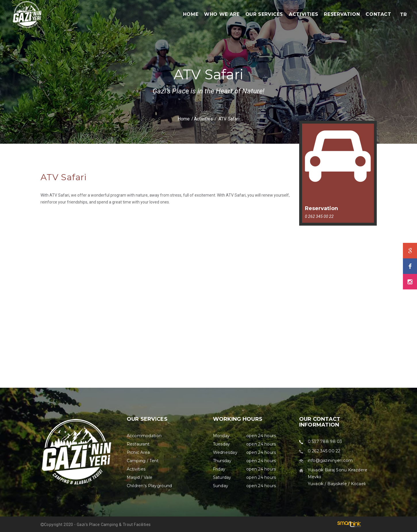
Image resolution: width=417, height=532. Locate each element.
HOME (191, 14)
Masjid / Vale (140, 477)
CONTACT (378, 14)
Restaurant (138, 444)
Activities (203, 119)
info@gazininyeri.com (330, 460)
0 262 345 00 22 (324, 451)
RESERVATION (342, 14)
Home (184, 119)
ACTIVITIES (303, 14)
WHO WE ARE (222, 14)
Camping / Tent (143, 461)
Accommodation (144, 436)
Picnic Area (138, 452)
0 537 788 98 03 (325, 441)
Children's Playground (149, 486)
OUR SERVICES (264, 14)
